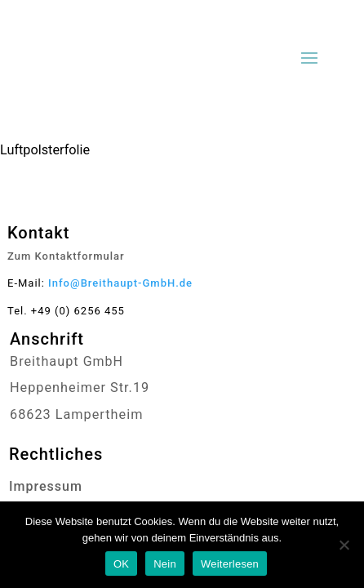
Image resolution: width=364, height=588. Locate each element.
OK (121, 564)
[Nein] (344, 545)
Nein (165, 564)
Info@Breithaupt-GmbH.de (120, 283)
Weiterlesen (230, 564)
